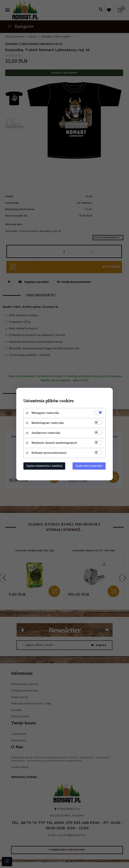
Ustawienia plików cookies (49, 401)
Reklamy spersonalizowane (49, 453)
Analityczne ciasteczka (46, 433)
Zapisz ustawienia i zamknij (44, 466)
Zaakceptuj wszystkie (89, 466)
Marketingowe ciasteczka (48, 423)
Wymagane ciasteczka (45, 413)
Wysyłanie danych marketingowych (54, 443)
